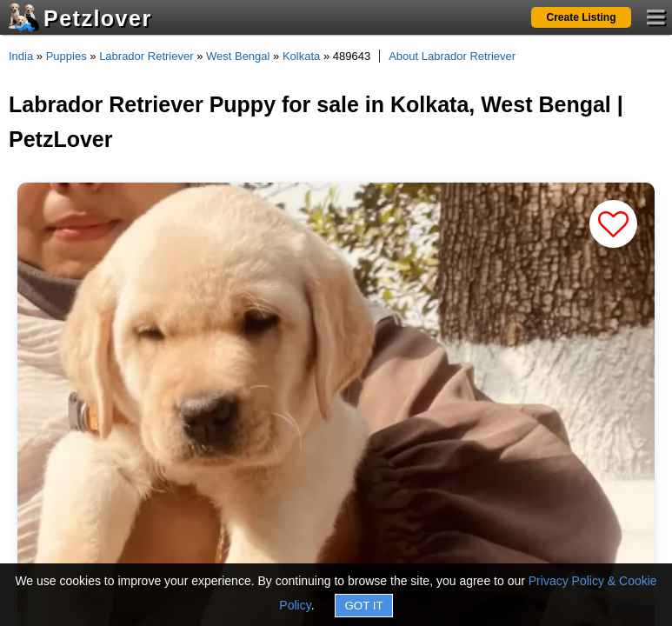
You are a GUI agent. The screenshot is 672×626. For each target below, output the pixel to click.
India (21, 56)
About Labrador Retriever (452, 56)
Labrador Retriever (146, 56)
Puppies (67, 56)
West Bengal (238, 56)
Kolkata (301, 56)
